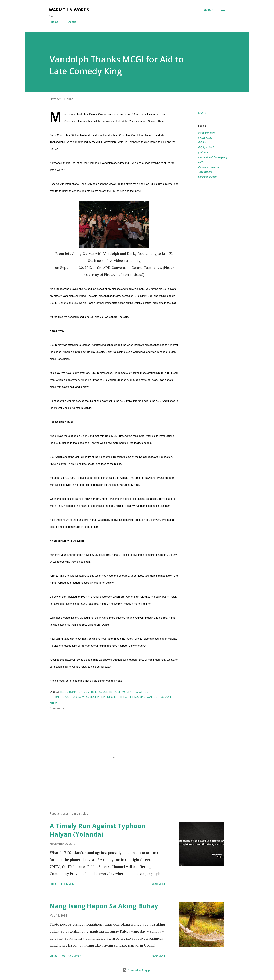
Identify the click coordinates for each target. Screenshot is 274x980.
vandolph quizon (207, 177)
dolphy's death (206, 147)
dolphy (202, 142)
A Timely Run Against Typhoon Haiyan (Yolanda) (98, 830)
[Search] (209, 10)
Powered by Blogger (137, 970)
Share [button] (202, 113)
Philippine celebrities (210, 167)
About (70, 22)
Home (53, 22)
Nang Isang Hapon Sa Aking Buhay (104, 906)
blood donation (207, 133)
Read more (159, 884)
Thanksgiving (205, 172)
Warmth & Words (69, 10)
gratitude (203, 152)
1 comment (68, 884)
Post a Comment (72, 956)
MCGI (201, 162)
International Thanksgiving (213, 157)
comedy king (205, 138)
